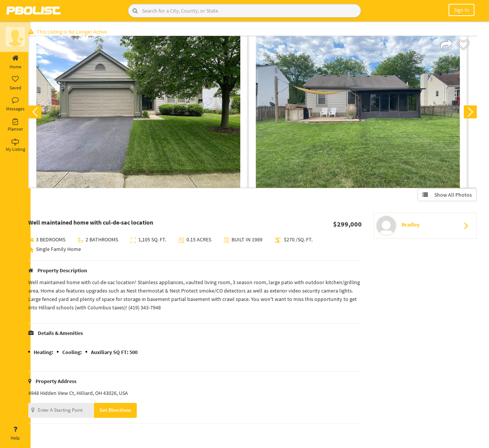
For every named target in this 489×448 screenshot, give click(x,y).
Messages (15, 104)
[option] (146, 113)
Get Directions (123, 411)
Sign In (461, 10)
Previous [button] (43, 113)
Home (15, 62)
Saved (15, 83)
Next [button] (469, 113)
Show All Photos (446, 196)
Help (15, 433)
